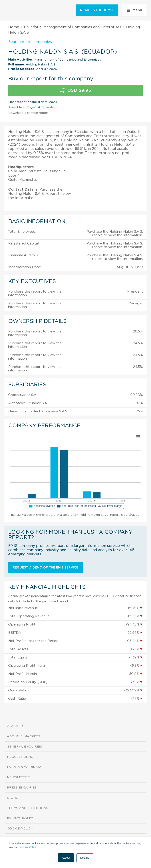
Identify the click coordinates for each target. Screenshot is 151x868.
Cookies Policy (27, 847)
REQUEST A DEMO (97, 10)
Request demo (20, 757)
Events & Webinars (25, 767)
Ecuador (31, 27)
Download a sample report (28, 113)
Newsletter (18, 777)
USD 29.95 (75, 91)
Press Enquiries (22, 788)
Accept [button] (66, 858)
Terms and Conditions (27, 808)
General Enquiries (24, 747)
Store (12, 798)
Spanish (47, 107)
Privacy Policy (21, 818)
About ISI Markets (24, 736)
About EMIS (17, 726)
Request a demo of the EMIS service (45, 568)
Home (14, 27)
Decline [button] (85, 858)
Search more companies (30, 42)
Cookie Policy (20, 829)
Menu (134, 10)
